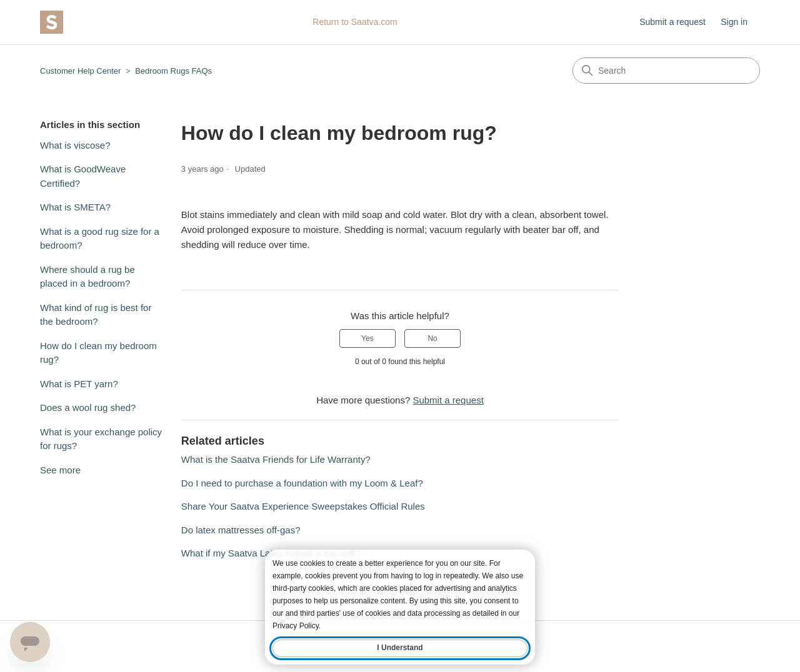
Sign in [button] (734, 22)
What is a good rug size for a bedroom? (100, 239)
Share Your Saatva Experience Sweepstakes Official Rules (303, 506)
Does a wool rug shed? (88, 408)
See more (60, 470)
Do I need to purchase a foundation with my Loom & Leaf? (302, 483)
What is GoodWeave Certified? (83, 176)
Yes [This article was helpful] (367, 338)
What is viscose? (75, 145)
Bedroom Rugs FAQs (173, 71)
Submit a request (672, 22)
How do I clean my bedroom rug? (98, 353)
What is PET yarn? (79, 384)
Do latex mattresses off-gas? (241, 530)
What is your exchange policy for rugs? (101, 439)
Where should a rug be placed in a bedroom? (87, 277)
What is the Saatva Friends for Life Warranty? (276, 459)
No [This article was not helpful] (432, 338)
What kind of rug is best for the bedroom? (96, 315)
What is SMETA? (75, 207)
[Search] (666, 71)
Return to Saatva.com (355, 22)
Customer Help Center (80, 71)
